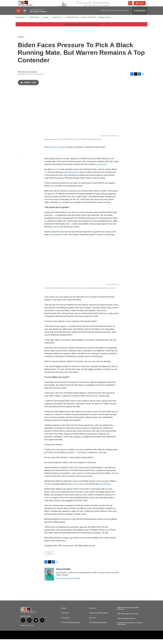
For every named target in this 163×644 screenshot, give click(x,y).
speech (47, 502)
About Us (57, 22)
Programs (34, 22)
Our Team (92, 623)
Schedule (20, 22)
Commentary (65, 623)
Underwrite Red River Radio (98, 618)
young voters (102, 169)
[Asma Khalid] (49, 579)
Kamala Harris (79, 489)
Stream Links (104, 22)
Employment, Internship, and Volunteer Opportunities (130, 628)
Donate (142, 6)
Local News (65, 618)
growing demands (69, 177)
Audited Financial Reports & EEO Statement (128, 613)
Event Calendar (88, 22)
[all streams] (140, 15)
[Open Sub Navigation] (26, 22)
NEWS (46, 22)
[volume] (25, 15)
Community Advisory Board (98, 627)
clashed (56, 231)
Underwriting (72, 22)
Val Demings (105, 489)
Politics (21, 42)
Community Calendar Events (71, 627)
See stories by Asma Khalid (68, 583)
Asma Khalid (31, 77)
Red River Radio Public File (126, 623)
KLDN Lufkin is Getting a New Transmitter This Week (82, 29)
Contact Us (93, 613)
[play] (18, 15)
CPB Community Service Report (128, 618)
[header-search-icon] (131, 6)
